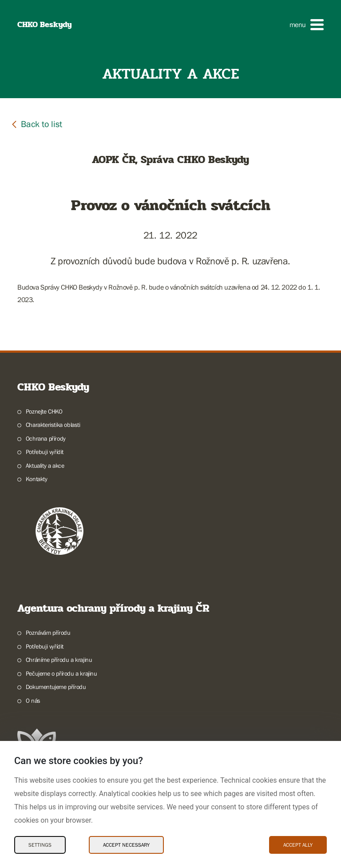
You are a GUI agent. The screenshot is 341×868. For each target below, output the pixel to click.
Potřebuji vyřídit (45, 452)
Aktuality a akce (45, 466)
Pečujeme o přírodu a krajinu (61, 673)
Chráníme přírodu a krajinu (59, 660)
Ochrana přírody (46, 438)
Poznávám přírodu (48, 633)
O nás (33, 701)
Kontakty (37, 479)
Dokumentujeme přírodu (56, 687)
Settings (40, 845)
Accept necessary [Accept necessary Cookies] (126, 845)
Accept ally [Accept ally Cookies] (298, 845)
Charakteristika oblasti (53, 425)
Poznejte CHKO (44, 411)
